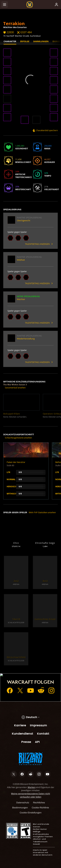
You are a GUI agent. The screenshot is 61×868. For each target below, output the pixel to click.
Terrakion (14, 23)
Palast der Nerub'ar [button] (16, 462)
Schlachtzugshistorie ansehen (18, 438)
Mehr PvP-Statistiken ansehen (42, 512)
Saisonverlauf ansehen (15, 388)
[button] (7, 53)
